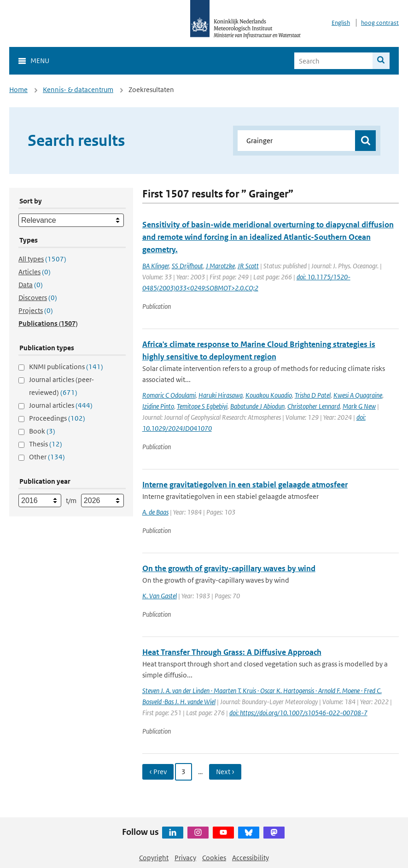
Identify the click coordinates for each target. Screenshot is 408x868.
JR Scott (248, 266)
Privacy (185, 858)
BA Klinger (156, 266)
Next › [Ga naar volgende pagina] (225, 772)
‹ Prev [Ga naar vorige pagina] (158, 772)
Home (18, 90)
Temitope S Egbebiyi (202, 406)
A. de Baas (155, 512)
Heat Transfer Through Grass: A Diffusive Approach (232, 652)
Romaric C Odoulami (169, 395)
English (341, 23)
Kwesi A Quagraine (358, 395)
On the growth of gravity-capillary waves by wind (229, 568)
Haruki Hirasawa (221, 395)
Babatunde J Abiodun (257, 406)
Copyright (154, 858)
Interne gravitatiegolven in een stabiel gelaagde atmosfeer (245, 485)
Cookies (214, 858)
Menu (40, 61)
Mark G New (359, 406)
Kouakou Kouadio (269, 395)
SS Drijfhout (187, 266)
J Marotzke (220, 266)
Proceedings (57, 418)
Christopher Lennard (314, 406)
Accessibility (251, 858)
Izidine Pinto (158, 406)
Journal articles (61, 405)
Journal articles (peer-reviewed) (61, 386)
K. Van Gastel (160, 596)
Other (47, 457)
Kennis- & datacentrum (78, 90)
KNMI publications (66, 367)
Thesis (46, 444)
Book (42, 431)
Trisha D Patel (313, 395)
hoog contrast (380, 23)
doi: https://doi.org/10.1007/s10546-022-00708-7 (298, 713)
